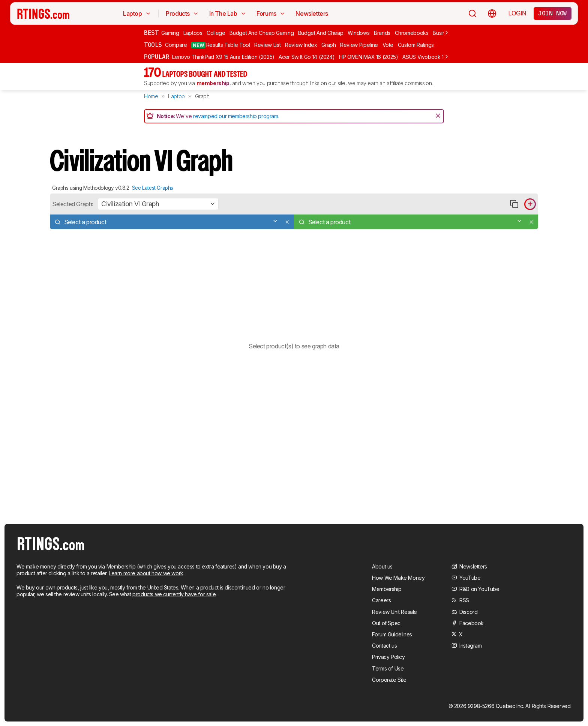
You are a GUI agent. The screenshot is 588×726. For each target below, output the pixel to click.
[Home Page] (43, 13)
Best (151, 33)
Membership (121, 566)
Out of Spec (386, 623)
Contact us (384, 646)
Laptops (193, 33)
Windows (359, 33)
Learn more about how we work (146, 573)
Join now (553, 13)
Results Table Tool (220, 45)
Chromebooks (412, 33)
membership (213, 83)
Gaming (170, 33)
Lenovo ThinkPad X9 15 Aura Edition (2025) (223, 57)
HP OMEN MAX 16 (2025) (369, 57)
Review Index (301, 45)
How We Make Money (398, 578)
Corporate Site (389, 680)
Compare (176, 45)
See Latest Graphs (153, 188)
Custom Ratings (416, 45)
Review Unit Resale (394, 612)
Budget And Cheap (321, 33)
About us (382, 566)
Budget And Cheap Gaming (262, 33)
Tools (153, 45)
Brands (382, 33)
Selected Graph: (73, 204)
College (216, 33)
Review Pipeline (359, 45)
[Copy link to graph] (514, 204)
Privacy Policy (388, 657)
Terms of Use (388, 668)
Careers (381, 600)
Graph (328, 45)
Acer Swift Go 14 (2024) (307, 57)
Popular (157, 57)
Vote (388, 45)
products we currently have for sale (174, 594)
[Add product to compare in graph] (530, 204)
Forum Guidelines (392, 634)
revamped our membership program (236, 116)
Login (517, 13)
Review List (267, 45)
